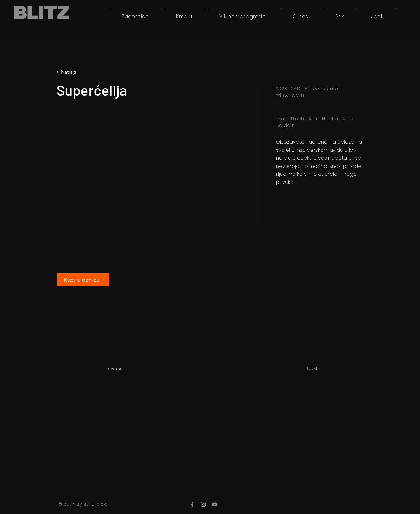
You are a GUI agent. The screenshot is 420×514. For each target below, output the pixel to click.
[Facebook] (192, 504)
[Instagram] (203, 504)
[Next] (302, 368)
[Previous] (124, 368)
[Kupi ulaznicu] (83, 280)
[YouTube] (215, 504)
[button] (377, 16)
